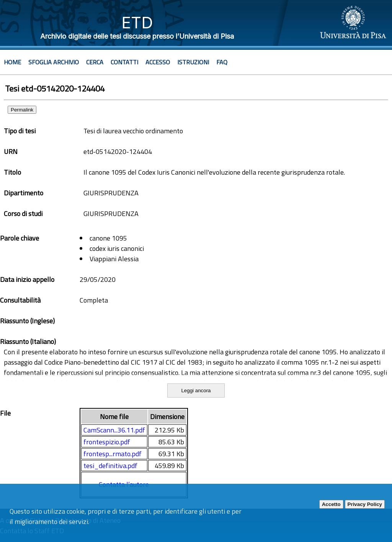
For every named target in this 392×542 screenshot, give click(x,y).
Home (12, 62)
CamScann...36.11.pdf (114, 430)
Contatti (124, 62)
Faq (222, 62)
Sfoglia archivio (54, 62)
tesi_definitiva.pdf (110, 466)
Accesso (158, 62)
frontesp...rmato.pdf (113, 454)
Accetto (331, 504)
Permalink (22, 110)
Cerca (95, 62)
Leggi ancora (196, 391)
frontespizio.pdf (107, 442)
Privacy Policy (365, 504)
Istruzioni (193, 62)
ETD (137, 22)
